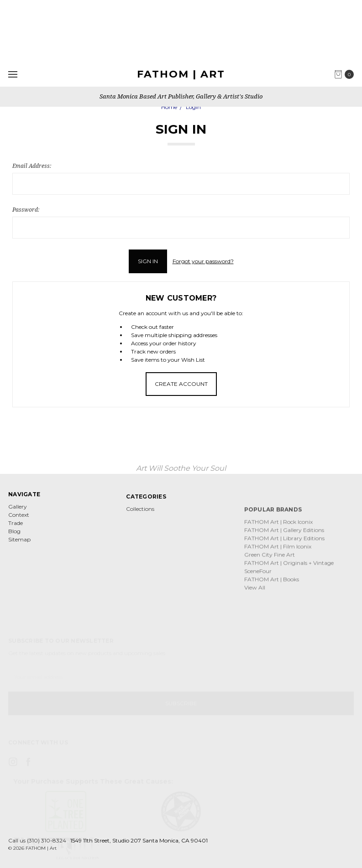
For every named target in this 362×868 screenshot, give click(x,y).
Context (19, 530)
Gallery (18, 522)
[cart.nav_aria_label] (346, 74)
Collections (140, 550)
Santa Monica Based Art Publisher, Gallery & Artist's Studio (181, 96)
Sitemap (19, 554)
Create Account (181, 384)
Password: (26, 210)
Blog (14, 546)
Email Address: (32, 166)
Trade (16, 538)
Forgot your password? (203, 261)
